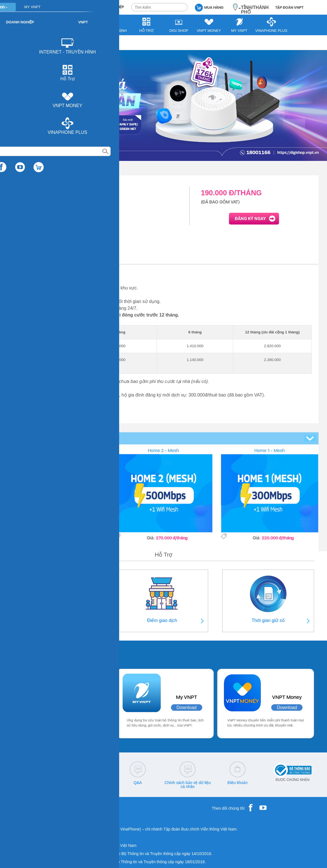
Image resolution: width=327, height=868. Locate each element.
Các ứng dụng (37, 653)
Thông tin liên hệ (59, 620)
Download (81, 708)
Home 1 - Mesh (270, 450)
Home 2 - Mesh (163, 450)
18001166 (47, 783)
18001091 (26, 783)
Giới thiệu (28, 259)
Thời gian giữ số (268, 620)
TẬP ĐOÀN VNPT (289, 7)
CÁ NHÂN (79, 7)
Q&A (138, 783)
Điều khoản (238, 783)
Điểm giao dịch (162, 620)
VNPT (19, 42)
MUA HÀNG (209, 7)
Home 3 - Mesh (57, 450)
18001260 (38, 787)
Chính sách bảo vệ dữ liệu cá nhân (188, 785)
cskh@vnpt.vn (88, 783)
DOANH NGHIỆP (111, 7)
